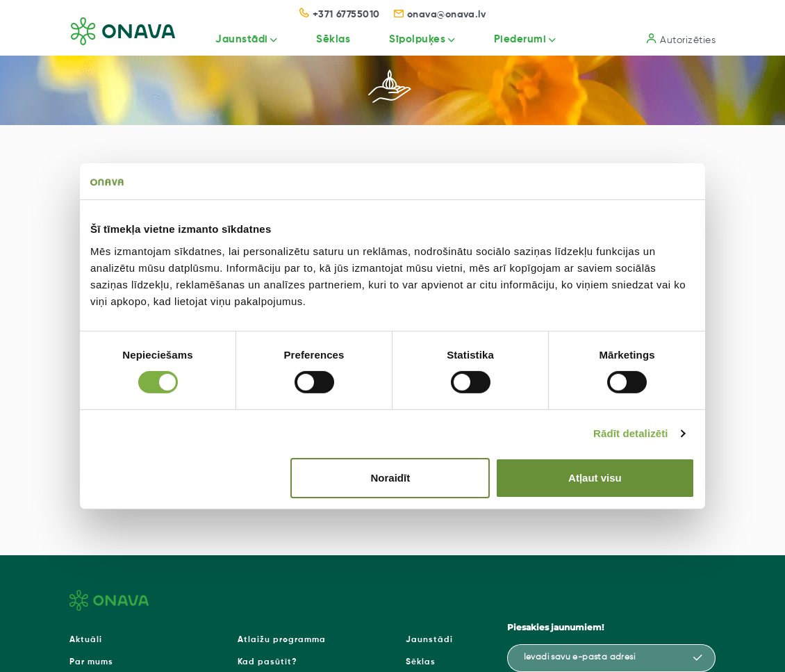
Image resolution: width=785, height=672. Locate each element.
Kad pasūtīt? (267, 662)
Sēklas (330, 39)
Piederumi (519, 39)
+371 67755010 (340, 15)
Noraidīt (391, 478)
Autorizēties (681, 39)
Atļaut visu (595, 478)
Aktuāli (86, 640)
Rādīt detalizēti (630, 433)
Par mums (91, 662)
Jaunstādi (237, 39)
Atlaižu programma (282, 640)
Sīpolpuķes (414, 39)
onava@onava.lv (440, 15)
